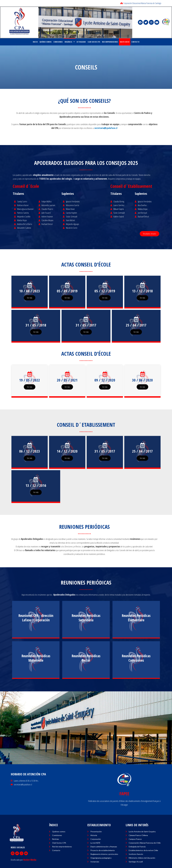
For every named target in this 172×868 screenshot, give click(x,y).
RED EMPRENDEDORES (110, 42)
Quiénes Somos (45, 42)
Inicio (35, 42)
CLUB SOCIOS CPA (94, 42)
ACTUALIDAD (81, 42)
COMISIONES (58, 42)
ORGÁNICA (70, 42)
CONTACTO (135, 42)
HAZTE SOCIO (125, 42)
